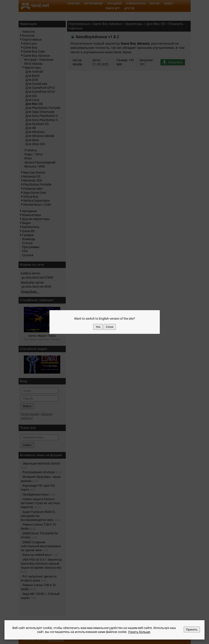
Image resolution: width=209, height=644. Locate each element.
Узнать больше (139, 632)
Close (110, 327)
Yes (98, 327)
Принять (192, 630)
